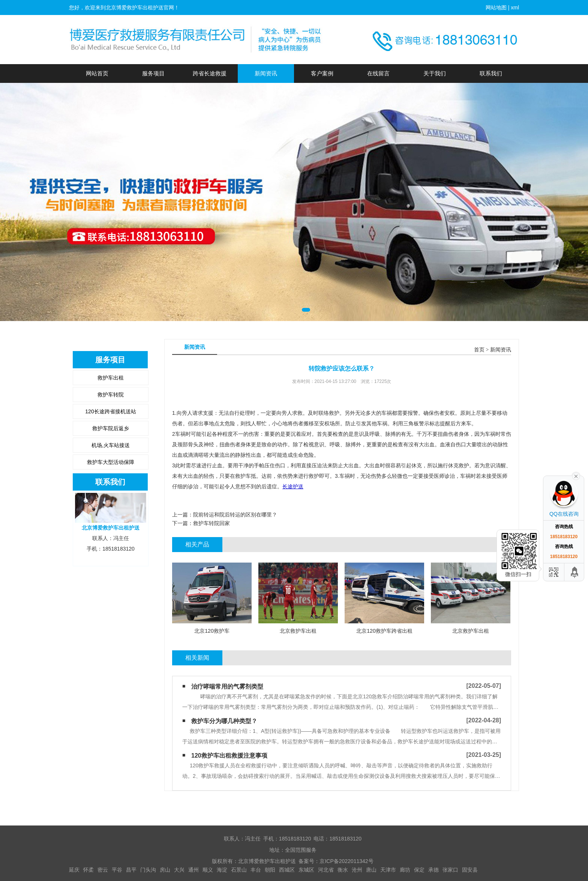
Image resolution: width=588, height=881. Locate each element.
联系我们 (491, 73)
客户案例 (322, 73)
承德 (433, 870)
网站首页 (97, 73)
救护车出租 (111, 378)
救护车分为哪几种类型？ (224, 721)
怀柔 (88, 870)
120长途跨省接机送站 (110, 411)
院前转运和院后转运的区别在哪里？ (235, 515)
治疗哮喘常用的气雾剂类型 (227, 687)
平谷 (117, 870)
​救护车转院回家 (211, 523)
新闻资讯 (266, 73)
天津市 (388, 870)
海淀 (222, 870)
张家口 (450, 870)
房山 (165, 870)
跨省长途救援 (210, 73)
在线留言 (378, 73)
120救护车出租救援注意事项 (229, 756)
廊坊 (405, 870)
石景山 (239, 870)
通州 (193, 870)
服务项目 (153, 73)
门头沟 (148, 870)
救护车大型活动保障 (111, 462)
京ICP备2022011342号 (346, 861)
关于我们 (435, 73)
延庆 (74, 870)
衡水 (343, 870)
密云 (103, 870)
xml (515, 8)
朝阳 (270, 870)
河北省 (326, 870)
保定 (419, 870)
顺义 (208, 870)
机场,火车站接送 (111, 445)
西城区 (287, 870)
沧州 (357, 870)
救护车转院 (111, 395)
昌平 (131, 870)
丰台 (256, 870)
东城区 (306, 870)
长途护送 (293, 486)
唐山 (371, 870)
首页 (479, 350)
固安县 (470, 870)
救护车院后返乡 (111, 428)
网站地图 (496, 8)
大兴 (179, 870)
